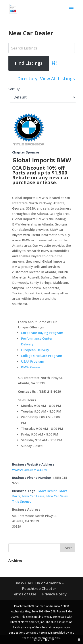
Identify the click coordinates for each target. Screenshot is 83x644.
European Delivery (35, 350)
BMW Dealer (47, 491)
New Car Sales (57, 496)
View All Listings (57, 79)
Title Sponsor (23, 501)
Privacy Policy (54, 594)
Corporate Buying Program (42, 333)
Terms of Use (24, 594)
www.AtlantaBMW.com (29, 470)
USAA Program (33, 361)
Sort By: (14, 89)
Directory (27, 79)
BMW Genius (31, 367)
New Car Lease (33, 496)
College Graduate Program (41, 356)
